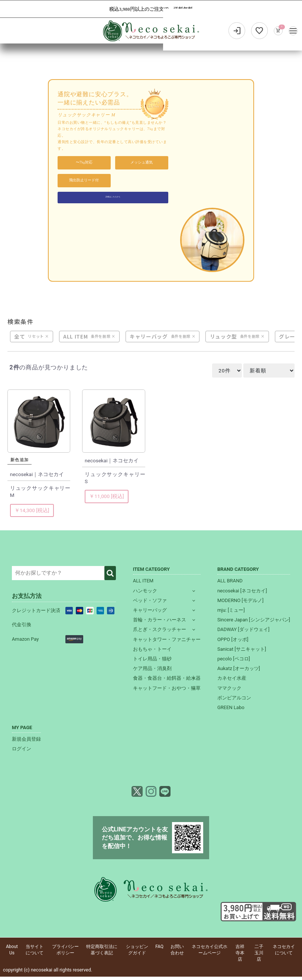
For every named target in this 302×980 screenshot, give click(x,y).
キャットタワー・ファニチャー (167, 643)
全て (20, 340)
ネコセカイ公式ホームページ (210, 953)
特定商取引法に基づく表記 (102, 953)
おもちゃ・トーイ (152, 652)
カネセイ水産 (232, 682)
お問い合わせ (177, 953)
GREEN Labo (231, 711)
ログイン (22, 752)
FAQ (159, 950)
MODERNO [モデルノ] (241, 604)
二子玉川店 (259, 957)
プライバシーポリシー (65, 953)
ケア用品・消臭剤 (152, 672)
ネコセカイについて (284, 953)
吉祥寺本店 (240, 957)
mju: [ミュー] (231, 613)
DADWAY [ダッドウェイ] (243, 633)
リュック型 (223, 340)
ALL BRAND (230, 584)
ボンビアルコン (234, 701)
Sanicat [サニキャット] (242, 652)
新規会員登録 (26, 743)
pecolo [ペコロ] (234, 662)
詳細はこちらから (113, 199)
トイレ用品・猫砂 (152, 662)
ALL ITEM (76, 340)
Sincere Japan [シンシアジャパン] (254, 623)
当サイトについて (35, 953)
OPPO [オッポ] (233, 643)
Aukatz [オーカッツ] (239, 672)
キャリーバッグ (149, 340)
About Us (12, 953)
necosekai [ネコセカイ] (242, 594)
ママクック (229, 691)
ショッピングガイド (137, 953)
